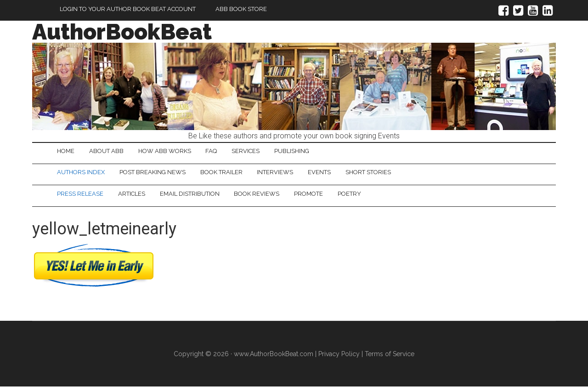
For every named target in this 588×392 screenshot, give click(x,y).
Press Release (83, 198)
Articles (139, 198)
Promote (332, 198)
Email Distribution (203, 198)
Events (343, 175)
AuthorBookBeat (122, 32)
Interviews (293, 175)
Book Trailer (234, 175)
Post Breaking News (160, 175)
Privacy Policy (339, 359)
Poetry (378, 198)
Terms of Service (390, 359)
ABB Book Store (241, 9)
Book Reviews (275, 198)
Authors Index (84, 175)
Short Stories (397, 175)
